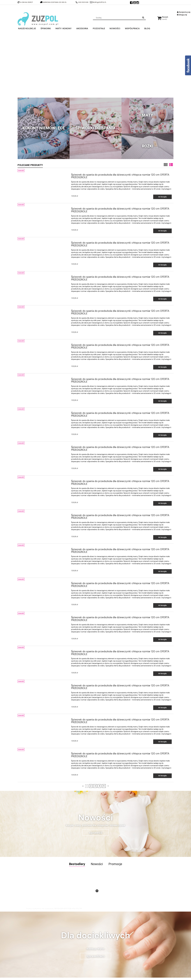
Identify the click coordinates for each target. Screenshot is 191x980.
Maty (148, 115)
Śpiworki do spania (95, 128)
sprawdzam (96, 956)
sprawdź (96, 832)
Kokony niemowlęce (44, 128)
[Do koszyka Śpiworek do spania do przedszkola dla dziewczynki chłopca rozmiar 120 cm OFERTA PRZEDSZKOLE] (162, 197)
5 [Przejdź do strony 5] (104, 786)
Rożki (148, 146)
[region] (95, 64)
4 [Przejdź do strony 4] (100, 786)
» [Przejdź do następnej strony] (108, 786)
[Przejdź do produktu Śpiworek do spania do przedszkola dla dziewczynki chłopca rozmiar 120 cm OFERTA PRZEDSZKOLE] (44, 174)
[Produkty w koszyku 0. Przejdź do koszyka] (163, 17)
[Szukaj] (143, 18)
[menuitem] (29, 28)
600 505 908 (82, 2)
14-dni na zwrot (25, 2)
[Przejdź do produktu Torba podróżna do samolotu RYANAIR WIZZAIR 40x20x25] (54, 894)
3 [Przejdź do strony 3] (95, 786)
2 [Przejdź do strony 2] (91, 786)
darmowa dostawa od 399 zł (54, 2)
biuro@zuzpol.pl (98, 2)
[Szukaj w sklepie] (117, 18)
